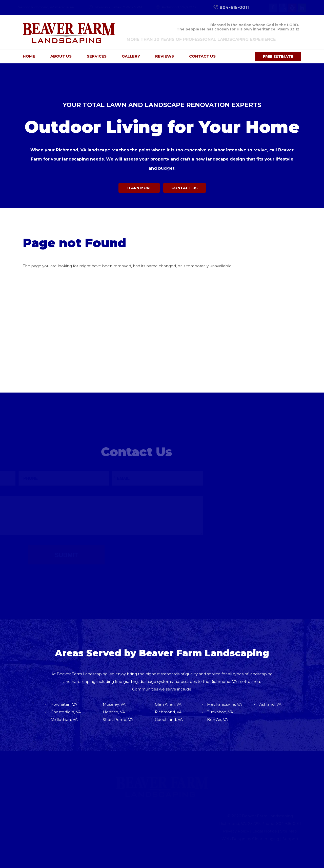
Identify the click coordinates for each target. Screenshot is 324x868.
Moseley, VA (114, 704)
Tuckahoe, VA (220, 712)
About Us (61, 56)
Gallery (131, 56)
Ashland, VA (270, 704)
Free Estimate (278, 57)
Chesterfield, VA (66, 712)
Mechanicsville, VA (225, 704)
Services (97, 56)
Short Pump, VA (118, 720)
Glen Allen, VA (168, 704)
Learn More (138, 188)
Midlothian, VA (64, 720)
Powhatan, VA (64, 704)
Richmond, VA (168, 712)
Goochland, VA (169, 720)
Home (29, 56)
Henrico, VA (114, 712)
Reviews (165, 56)
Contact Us (202, 56)
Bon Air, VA (218, 720)
